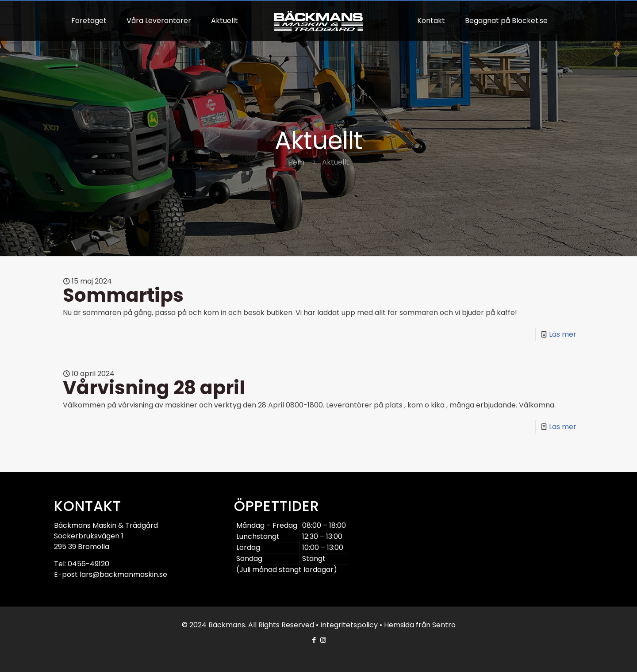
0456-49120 (88, 564)
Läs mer (563, 334)
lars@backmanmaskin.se (123, 574)
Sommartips (123, 295)
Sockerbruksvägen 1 (89, 536)
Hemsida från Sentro (420, 625)
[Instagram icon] (323, 640)
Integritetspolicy (349, 625)
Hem (296, 162)
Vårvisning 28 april (154, 388)
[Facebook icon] (314, 640)
